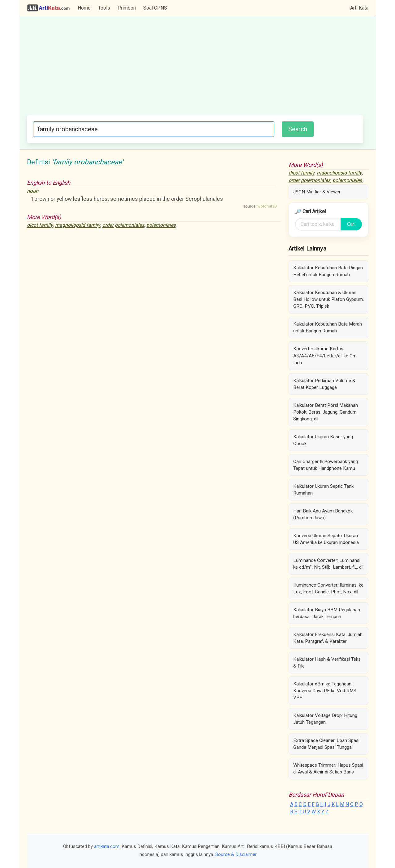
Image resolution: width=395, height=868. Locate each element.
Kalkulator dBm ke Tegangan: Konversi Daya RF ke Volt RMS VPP (325, 691)
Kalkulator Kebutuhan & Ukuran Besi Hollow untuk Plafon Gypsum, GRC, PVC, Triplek (328, 299)
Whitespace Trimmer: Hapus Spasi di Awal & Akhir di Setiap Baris (328, 769)
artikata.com (107, 846)
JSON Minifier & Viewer (317, 192)
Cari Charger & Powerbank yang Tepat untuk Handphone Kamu (326, 465)
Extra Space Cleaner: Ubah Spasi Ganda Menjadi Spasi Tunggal (326, 744)
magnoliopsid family (78, 225)
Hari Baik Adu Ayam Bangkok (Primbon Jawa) (323, 514)
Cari (351, 224)
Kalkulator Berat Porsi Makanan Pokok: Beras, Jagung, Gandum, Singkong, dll (326, 412)
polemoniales (161, 225)
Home (84, 8)
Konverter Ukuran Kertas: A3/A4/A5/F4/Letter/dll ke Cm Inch (325, 356)
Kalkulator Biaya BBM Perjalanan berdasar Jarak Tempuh (327, 613)
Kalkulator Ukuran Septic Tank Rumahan (323, 490)
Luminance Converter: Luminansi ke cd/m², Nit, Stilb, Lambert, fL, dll (328, 564)
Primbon (127, 8)
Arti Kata (359, 8)
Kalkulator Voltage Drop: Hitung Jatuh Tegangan (325, 719)
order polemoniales (123, 225)
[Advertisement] (195, 69)
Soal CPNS (155, 8)
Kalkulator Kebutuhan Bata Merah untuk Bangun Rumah (328, 327)
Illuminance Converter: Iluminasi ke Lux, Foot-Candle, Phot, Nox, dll (328, 588)
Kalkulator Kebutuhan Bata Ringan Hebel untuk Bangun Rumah (328, 271)
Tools (104, 8)
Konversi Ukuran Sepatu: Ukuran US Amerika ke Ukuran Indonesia (326, 539)
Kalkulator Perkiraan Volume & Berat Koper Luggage (324, 384)
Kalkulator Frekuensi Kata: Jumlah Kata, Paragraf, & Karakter (328, 638)
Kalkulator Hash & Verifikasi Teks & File (327, 663)
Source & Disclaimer (236, 854)
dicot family (40, 225)
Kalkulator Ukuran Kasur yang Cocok (323, 440)
